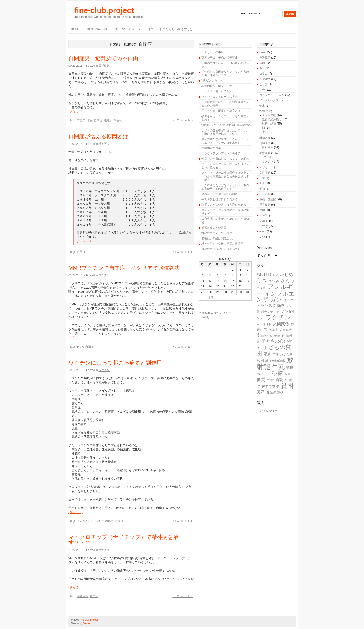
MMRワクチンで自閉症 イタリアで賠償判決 (124, 268)
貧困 (262, 63)
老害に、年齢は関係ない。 (218, 238)
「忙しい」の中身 (213, 52)
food (262, 111)
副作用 (109, 521)
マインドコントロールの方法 (220, 97)
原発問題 (275, 336)
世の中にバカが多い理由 (217, 233)
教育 (262, 68)
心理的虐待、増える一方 (217, 86)
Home (75, 29)
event (263, 231)
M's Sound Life (268, 411)
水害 (90, 120)
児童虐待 (286, 330)
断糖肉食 (265, 138)
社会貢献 (265, 194)
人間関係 (281, 324)
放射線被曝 (278, 361)
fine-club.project (104, 10)
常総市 (81, 120)
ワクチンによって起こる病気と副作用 (115, 363)
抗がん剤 (286, 354)
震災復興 (104, 66)
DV (275, 275)
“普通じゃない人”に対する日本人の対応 (226, 125)
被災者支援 (270, 387)
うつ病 (274, 281)
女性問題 (265, 173)
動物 (262, 210)
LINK (262, 237)
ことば (263, 84)
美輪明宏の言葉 (211, 148)
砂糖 (277, 373)
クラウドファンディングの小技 (221, 153)
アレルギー (97, 521)
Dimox (86, 623)
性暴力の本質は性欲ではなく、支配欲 (225, 159)
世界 (262, 183)
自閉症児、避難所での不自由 (103, 58)
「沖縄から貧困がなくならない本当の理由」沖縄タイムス (225, 74)
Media (263, 221)
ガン (265, 157)
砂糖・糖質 (269, 124)
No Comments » (183, 120)
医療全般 (265, 153)
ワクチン (104, 275)
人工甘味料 (264, 324)
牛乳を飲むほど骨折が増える (220, 199)
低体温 (273, 330)
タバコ (289, 300)
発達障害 (83, 596)
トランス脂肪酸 (270, 306)
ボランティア (270, 312)
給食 (270, 380)
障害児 (118, 120)
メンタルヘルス (269, 100)
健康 (262, 106)
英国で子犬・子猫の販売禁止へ (221, 58)
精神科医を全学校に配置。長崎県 (222, 244)
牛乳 (265, 132)
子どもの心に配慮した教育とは (221, 111)
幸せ (276, 354)
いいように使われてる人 (217, 91)
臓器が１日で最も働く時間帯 (220, 194)
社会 (262, 90)
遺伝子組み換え (272, 119)
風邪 (260, 392)
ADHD (264, 274)
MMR (80, 347)
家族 (267, 354)
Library (264, 226)
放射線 (262, 361)
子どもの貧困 (274, 350)
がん (285, 280)
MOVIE (264, 215)
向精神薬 (268, 147)
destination (97, 29)
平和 (262, 189)
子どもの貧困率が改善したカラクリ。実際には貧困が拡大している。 (225, 132)
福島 (288, 374)
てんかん (83, 521)
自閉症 (98, 120)
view (262, 52)
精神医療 (104, 144)
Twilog (205, 317)
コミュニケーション (272, 95)
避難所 (108, 120)
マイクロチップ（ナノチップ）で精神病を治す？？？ (123, 540)
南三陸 (262, 335)
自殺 (279, 380)
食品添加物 (269, 115)
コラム (263, 74)
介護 (262, 178)
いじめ (286, 274)
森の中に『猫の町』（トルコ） (221, 249)
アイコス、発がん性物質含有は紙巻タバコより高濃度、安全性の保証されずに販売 (225, 176)
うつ (262, 280)
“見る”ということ (212, 81)
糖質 (261, 380)
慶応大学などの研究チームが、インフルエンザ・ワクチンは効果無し (225, 141)
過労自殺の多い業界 (214, 228)
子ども (263, 167)
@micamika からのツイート (216, 313)
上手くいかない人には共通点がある (224, 205)
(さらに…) (76, 111)
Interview (265, 79)
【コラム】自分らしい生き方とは (170, 29)
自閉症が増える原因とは (98, 136)
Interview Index (127, 29)
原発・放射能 (268, 199)
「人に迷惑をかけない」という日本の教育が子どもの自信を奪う (225, 187)
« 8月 (210, 298)
